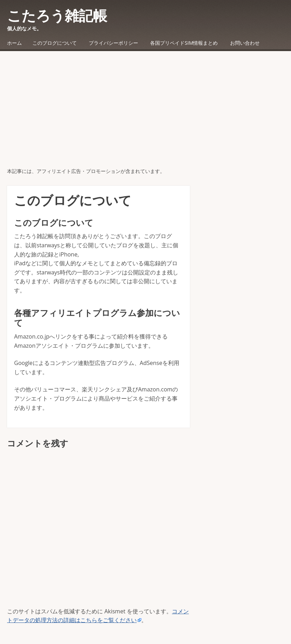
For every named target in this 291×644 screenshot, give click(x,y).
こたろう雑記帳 (57, 16)
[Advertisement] (145, 114)
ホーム (14, 43)
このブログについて (55, 43)
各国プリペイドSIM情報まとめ (184, 43)
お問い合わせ (245, 43)
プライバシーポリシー (113, 43)
